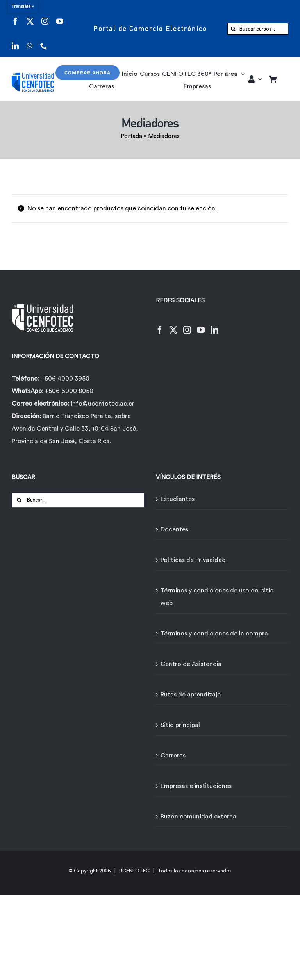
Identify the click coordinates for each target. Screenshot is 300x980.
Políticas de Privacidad (193, 560)
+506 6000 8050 (68, 391)
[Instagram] (187, 325)
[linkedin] (15, 41)
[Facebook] (160, 325)
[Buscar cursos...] (258, 29)
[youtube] (60, 16)
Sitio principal (180, 725)
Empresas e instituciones (196, 786)
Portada (131, 136)
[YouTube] (201, 325)
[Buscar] (233, 29)
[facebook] (15, 16)
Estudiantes (178, 499)
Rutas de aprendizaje (191, 695)
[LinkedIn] (214, 325)
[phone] (44, 41)
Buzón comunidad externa (198, 817)
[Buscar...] (78, 500)
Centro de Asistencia (191, 664)
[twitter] (30, 16)
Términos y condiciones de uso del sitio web (217, 597)
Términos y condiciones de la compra (214, 634)
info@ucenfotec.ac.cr (103, 404)
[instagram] (45, 16)
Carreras (173, 756)
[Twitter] (173, 325)
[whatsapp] (29, 41)
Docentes (174, 529)
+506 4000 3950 (65, 379)
